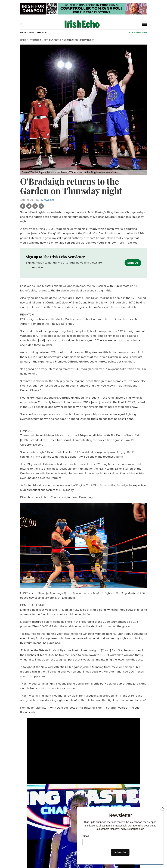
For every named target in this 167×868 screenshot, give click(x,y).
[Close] (163, 808)
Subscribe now (138, 33)
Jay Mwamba (47, 200)
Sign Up (133, 263)
